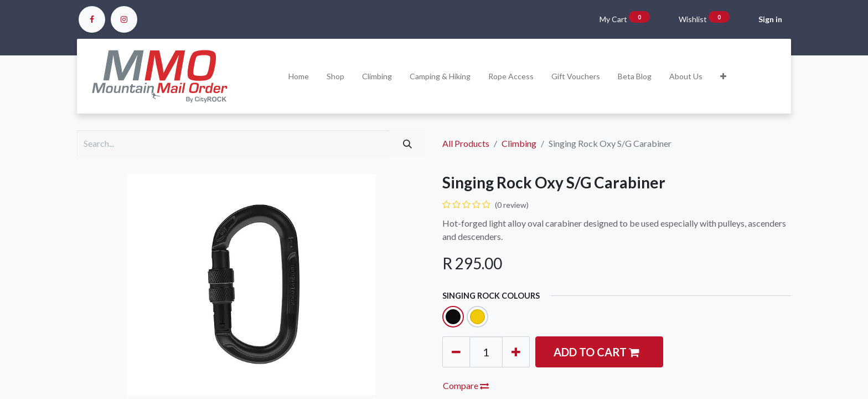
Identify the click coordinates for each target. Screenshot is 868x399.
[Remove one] (456, 352)
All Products (466, 143)
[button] (723, 76)
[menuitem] (299, 76)
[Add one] (516, 352)
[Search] (407, 144)
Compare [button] (466, 385)
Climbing (519, 143)
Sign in (770, 19)
